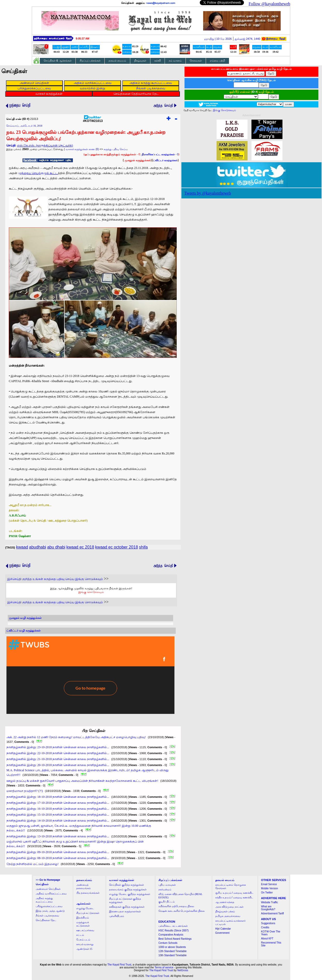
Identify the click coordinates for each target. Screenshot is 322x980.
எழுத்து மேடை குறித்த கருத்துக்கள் (130, 894)
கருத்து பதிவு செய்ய (116, 149)
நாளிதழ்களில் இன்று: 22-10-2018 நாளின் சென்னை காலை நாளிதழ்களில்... (58, 753)
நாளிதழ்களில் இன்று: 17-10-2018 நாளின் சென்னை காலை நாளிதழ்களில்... (58, 803)
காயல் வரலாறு (85, 944)
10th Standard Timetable (172, 955)
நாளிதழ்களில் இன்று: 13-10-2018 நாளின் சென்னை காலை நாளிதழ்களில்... (58, 836)
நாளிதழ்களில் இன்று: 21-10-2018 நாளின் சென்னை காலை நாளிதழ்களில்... (58, 759)
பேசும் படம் (83, 940)
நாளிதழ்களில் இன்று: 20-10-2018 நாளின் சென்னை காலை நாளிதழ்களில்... (58, 765)
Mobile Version (270, 888)
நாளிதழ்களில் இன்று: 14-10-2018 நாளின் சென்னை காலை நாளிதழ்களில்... (58, 821)
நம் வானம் (175, 61)
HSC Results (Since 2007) (174, 931)
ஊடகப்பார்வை (85, 930)
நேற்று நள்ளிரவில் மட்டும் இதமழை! (33, 864)
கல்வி (158, 61)
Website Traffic (270, 902)
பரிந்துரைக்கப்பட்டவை (49, 906)
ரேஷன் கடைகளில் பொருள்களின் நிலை (182, 911)
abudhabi (38, 547)
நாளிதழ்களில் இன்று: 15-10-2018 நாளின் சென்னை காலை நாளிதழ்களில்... (58, 815)
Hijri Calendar (223, 929)
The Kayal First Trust (119, 965)
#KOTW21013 (93, 119)
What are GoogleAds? (268, 908)
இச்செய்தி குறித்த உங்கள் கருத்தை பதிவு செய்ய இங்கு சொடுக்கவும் (55, 579)
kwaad (22, 547)
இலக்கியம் (83, 918)
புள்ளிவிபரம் (117, 916)
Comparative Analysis (171, 935)
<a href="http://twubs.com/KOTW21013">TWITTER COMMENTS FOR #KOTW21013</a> (90, 675)
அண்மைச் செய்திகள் (48, 889)
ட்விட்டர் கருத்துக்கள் (165, 160)
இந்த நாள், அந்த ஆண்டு (50, 911)
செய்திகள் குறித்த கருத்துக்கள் (127, 885)
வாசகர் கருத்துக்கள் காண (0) (82, 149)
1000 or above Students (172, 947)
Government (222, 933)
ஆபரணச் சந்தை (225, 902)
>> (48, 880)
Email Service (269, 884)
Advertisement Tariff (272, 913)
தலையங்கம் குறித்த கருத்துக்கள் (128, 889)
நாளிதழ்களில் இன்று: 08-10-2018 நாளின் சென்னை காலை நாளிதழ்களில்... (58, 858)
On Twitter (267, 893)
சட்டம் (80, 935)
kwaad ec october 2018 (116, 547)
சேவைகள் (196, 61)
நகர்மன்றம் (165, 889)
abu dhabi (56, 547)
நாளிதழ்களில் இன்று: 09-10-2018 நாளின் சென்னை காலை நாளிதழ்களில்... (58, 852)
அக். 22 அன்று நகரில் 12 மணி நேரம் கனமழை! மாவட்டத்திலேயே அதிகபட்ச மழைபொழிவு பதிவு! (76, 737)
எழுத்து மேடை (85, 908)
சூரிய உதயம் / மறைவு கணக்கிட (234, 893)
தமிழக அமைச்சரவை (228, 916)
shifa (143, 547)
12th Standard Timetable (172, 951)
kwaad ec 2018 (80, 547)
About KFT (267, 939)
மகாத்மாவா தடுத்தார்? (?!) (25, 791)
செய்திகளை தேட (46, 920)
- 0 (160, 154)
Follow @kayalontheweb (269, 4)
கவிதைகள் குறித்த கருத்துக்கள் (127, 907)
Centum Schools (168, 943)
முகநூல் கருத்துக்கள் (138, 160)
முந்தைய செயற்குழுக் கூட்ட (38, 173)
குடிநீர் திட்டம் (167, 902)
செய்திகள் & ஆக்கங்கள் (58, 61)
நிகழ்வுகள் (140, 61)
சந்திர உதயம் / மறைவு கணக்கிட (234, 897)
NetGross (183, 970)
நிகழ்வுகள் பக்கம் (225, 911)
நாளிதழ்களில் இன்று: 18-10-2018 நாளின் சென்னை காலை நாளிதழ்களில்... (58, 797)
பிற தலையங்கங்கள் (88, 893)
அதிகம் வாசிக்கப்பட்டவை (51, 894)
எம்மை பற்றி (217, 61)
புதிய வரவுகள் (167, 885)
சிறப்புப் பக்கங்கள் (90, 61)
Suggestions (268, 923)
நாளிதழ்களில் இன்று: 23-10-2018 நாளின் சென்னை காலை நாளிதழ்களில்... (58, 747)
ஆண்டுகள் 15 (84, 949)
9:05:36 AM (82, 39)
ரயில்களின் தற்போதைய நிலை (176, 906)
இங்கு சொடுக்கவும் (91, 592)
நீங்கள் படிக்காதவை (47, 916)
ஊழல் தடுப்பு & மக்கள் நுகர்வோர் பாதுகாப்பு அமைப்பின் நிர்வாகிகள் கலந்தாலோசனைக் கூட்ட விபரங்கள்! (82, 781)
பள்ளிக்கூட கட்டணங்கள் (173, 926)
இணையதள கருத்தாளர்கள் (125, 911)
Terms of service (164, 967)
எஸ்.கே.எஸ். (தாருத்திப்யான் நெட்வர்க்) (45, 145)
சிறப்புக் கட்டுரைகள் (88, 913)
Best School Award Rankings (175, 939)
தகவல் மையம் (117, 61)
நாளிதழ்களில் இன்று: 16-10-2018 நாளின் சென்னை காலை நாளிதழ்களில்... (58, 809)
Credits (265, 927)
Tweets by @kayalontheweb (208, 193)
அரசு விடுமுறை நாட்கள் (229, 907)
